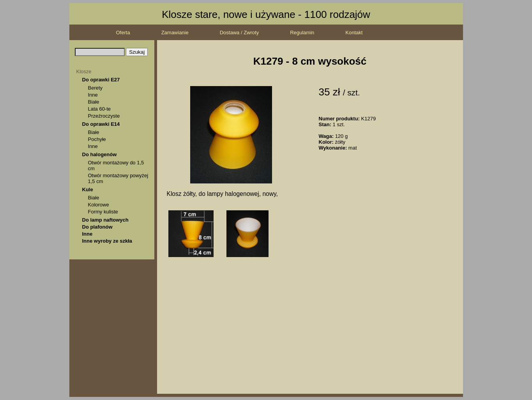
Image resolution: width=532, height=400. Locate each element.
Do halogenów (100, 154)
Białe (94, 102)
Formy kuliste (103, 212)
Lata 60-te (100, 109)
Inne (93, 95)
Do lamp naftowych (105, 220)
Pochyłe (97, 139)
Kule (88, 189)
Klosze (84, 71)
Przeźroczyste (104, 116)
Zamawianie (175, 33)
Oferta (123, 33)
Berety (95, 88)
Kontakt (354, 33)
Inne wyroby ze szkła (107, 241)
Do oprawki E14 (101, 124)
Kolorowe (99, 205)
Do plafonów (97, 227)
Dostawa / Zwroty (239, 33)
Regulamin (302, 33)
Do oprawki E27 (101, 80)
